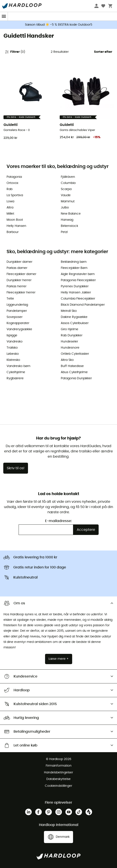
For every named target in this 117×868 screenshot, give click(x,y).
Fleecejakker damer (21, 274)
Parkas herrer (17, 286)
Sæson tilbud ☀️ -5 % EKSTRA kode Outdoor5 (59, 25)
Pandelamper (17, 311)
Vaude (66, 195)
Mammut (68, 201)
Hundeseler (69, 342)
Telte (10, 299)
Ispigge (12, 335)
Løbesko (13, 354)
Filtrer (15, 52)
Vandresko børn (18, 366)
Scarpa (66, 189)
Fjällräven (68, 177)
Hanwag (67, 220)
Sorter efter (103, 52)
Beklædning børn (74, 262)
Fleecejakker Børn (74, 268)
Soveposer (15, 317)
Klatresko (13, 360)
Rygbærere (15, 378)
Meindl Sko (69, 311)
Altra (10, 208)
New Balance (71, 214)
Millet (10, 214)
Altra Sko (67, 360)
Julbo (65, 208)
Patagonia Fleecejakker (78, 280)
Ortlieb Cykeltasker (75, 354)
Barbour (13, 232)
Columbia (68, 183)
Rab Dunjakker (72, 335)
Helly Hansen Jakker (76, 293)
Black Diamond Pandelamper (83, 305)
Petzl (64, 232)
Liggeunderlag (17, 305)
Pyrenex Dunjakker (75, 286)
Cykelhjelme (16, 372)
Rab (10, 189)
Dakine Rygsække (74, 317)
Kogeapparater (18, 323)
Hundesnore (70, 348)
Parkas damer (17, 268)
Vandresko (15, 342)
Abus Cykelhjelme (74, 372)
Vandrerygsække (19, 329)
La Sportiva (15, 195)
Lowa (10, 201)
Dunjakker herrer (19, 280)
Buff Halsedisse (72, 366)
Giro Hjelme (70, 329)
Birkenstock (69, 226)
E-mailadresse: (58, 521)
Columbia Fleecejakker (78, 299)
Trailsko (12, 348)
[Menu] (4, 16)
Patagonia (14, 177)
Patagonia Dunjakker (76, 378)
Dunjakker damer (19, 262)
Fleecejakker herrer (21, 293)
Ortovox (12, 183)
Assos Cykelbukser (75, 323)
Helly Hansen (16, 226)
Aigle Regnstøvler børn (78, 274)
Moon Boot (15, 220)
